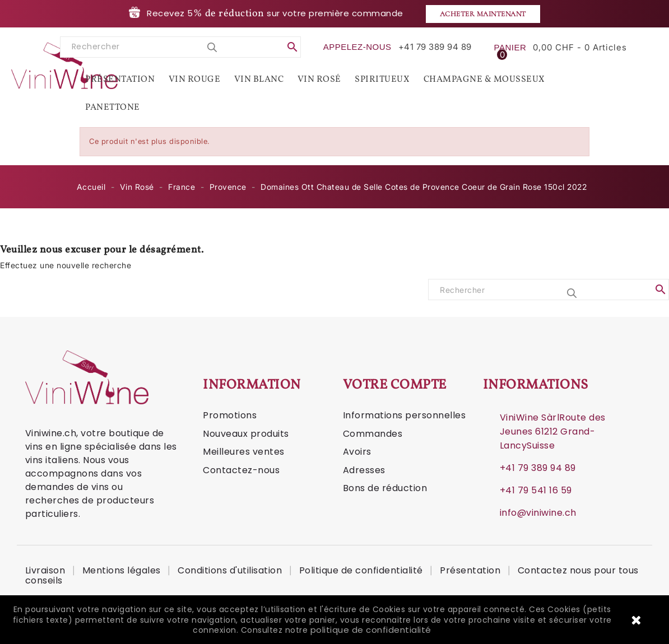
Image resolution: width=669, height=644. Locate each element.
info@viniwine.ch (538, 513)
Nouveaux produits (246, 434)
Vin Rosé (319, 80)
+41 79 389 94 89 (538, 468)
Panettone (113, 108)
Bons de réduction (385, 488)
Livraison (47, 570)
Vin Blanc (259, 80)
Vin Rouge (195, 80)
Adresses (364, 470)
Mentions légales (123, 570)
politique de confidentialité (371, 630)
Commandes (373, 434)
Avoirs (357, 452)
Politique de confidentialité (363, 570)
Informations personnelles (405, 415)
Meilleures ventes (244, 452)
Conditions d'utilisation (231, 570)
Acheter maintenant (483, 14)
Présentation (120, 80)
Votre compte (395, 385)
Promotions (230, 415)
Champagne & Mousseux (484, 80)
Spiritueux (382, 80)
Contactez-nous (241, 470)
